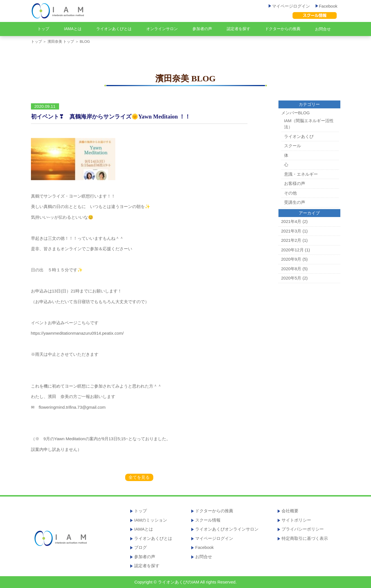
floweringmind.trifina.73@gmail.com (70, 407)
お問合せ (323, 29)
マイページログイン (289, 6)
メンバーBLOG (296, 113)
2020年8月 (291, 269)
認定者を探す (239, 29)
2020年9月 (291, 259)
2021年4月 (291, 221)
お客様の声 (295, 183)
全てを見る (139, 477)
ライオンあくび (299, 136)
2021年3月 (291, 231)
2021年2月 (291, 240)
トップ (43, 29)
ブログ (140, 547)
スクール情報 (208, 520)
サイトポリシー (296, 520)
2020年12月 (293, 250)
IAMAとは (73, 29)
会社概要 (290, 511)
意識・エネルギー (301, 174)
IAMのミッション (151, 520)
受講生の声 (295, 202)
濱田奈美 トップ (61, 42)
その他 (290, 193)
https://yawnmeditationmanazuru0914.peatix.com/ (77, 333)
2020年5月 (291, 278)
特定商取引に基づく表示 (305, 538)
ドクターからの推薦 (283, 29)
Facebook (327, 6)
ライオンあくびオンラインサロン (227, 529)
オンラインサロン (162, 29)
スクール (293, 146)
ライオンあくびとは (114, 29)
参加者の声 (202, 29)
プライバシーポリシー (303, 529)
